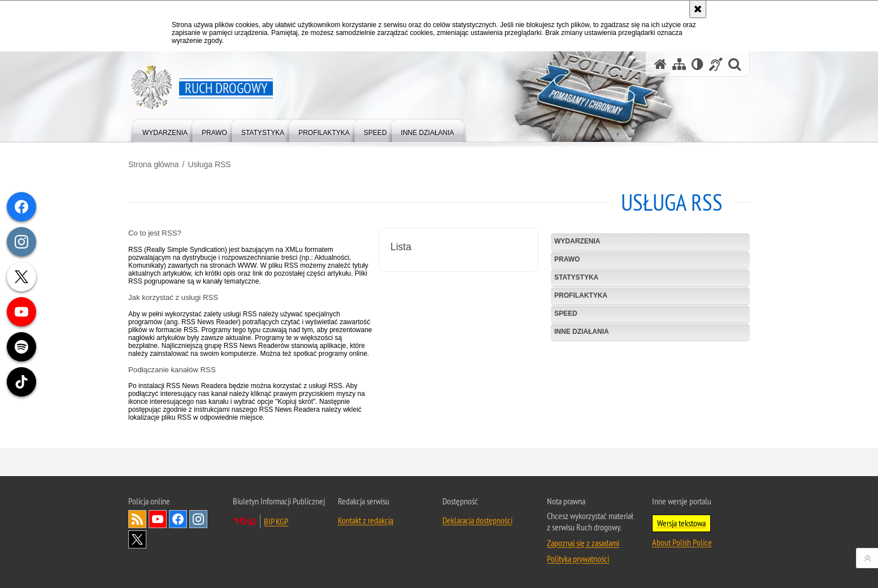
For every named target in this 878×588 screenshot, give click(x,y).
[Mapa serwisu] (679, 64)
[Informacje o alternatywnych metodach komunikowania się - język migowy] (716, 64)
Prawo (567, 259)
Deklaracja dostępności (477, 538)
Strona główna (154, 164)
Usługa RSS (209, 164)
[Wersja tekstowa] (697, 64)
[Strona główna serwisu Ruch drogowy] (660, 64)
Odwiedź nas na (158, 537)
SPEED (566, 313)
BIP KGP (276, 539)
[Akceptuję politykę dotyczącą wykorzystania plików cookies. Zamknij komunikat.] (698, 9)
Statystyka (576, 277)
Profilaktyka (581, 295)
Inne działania (582, 332)
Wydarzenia (577, 241)
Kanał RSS (137, 537)
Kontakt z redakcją (366, 538)
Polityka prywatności (578, 577)
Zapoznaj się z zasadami (583, 561)
